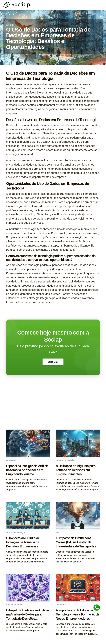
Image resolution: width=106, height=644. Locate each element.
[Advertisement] (53, 408)
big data (10, 25)
